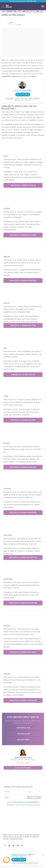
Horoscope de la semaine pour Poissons (23, 700)
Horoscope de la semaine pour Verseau (23, 652)
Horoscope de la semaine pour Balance (23, 467)
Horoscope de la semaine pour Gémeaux (23, 280)
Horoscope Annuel (23, 740)
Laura (11, 23)
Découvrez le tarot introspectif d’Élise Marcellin (23, 1)
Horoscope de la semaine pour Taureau (23, 235)
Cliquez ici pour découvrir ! (23, 768)
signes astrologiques (30, 76)
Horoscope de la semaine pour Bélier (23, 185)
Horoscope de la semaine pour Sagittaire (23, 557)
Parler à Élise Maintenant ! (23, 91)
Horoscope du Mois (23, 734)
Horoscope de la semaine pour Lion (23, 375)
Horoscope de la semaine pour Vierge (23, 420)
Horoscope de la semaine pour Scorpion (23, 513)
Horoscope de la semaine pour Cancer (23, 325)
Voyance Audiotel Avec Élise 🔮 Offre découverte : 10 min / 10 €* (23, 855)
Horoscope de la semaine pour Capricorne (23, 603)
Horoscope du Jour (23, 728)
